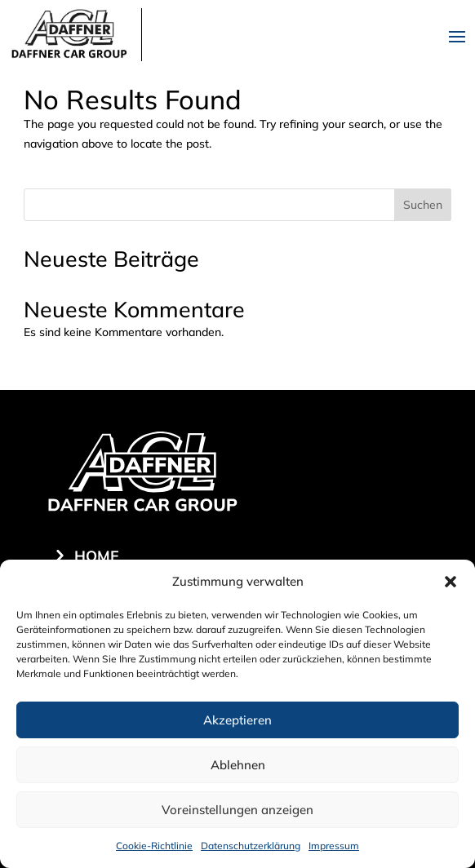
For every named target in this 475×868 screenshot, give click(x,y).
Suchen (423, 205)
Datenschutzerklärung (251, 846)
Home (97, 556)
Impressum (334, 846)
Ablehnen (238, 765)
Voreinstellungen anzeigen (237, 810)
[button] (451, 582)
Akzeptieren (237, 720)
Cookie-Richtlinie (154, 846)
